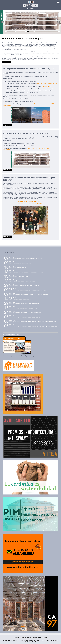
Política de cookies (37, 638)
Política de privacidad (26, 638)
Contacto (45, 638)
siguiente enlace (47, 86)
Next (59, 22)
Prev (2, 22)
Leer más (7, 62)
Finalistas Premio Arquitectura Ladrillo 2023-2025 (31, 201)
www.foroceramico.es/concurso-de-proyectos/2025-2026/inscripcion (28, 105)
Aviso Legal (16, 638)
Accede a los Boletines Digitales (11, 334)
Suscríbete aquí (7, 356)
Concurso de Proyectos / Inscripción (47, 84)
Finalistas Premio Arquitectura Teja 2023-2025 (31, 204)
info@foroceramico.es (31, 641)
